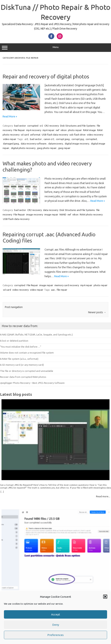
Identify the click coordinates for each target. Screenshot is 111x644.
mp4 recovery (34, 130)
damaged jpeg (11, 144)
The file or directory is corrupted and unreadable (27, 371)
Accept (56, 615)
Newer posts (97, 312)
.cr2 (26, 139)
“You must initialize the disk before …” (21, 347)
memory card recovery (67, 285)
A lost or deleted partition (14, 341)
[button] (105, 597)
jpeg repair (64, 148)
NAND (63, 214)
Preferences (55, 635)
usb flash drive (77, 135)
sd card (25, 135)
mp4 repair (48, 130)
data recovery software (34, 144)
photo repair (75, 130)
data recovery (51, 210)
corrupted (33, 126)
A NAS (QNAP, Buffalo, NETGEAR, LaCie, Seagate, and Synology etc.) (36, 335)
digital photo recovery (23, 148)
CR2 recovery (52, 126)
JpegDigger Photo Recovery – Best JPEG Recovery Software (32, 383)
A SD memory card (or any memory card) (22, 365)
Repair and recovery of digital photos (46, 76)
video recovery (95, 135)
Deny (56, 625)
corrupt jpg (78, 139)
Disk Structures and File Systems (78, 126)
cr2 (41, 126)
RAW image (89, 130)
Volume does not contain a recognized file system (27, 353)
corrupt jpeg (63, 139)
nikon (64, 130)
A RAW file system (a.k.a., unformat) (19, 359)
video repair (10, 139)
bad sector (20, 126)
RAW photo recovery (91, 214)
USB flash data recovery (55, 135)
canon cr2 (49, 139)
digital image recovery (77, 144)
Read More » (10, 116)
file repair (62, 290)
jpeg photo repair (47, 148)
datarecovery (56, 144)
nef (58, 130)
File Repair (19, 130)
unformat (35, 135)
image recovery (35, 214)
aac (53, 290)
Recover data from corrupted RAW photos (23, 377)
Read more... (103, 496)
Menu (55, 48)
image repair (51, 214)
